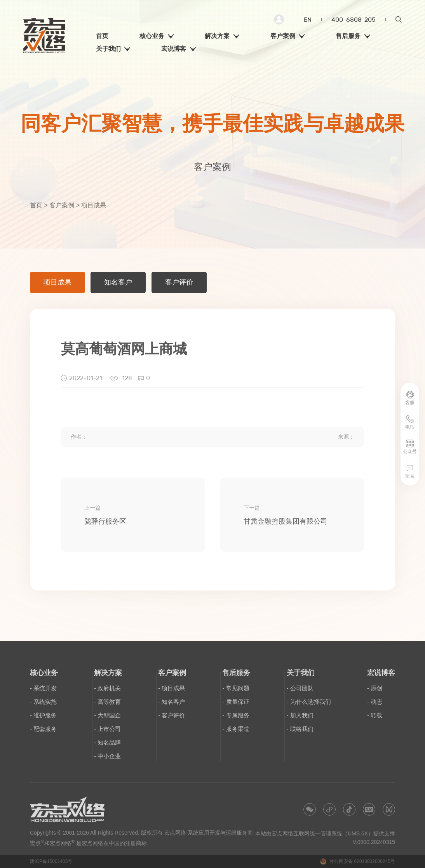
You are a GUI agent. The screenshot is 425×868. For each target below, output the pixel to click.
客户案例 (62, 205)
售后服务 (236, 673)
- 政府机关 (107, 688)
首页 (36, 205)
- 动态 (375, 702)
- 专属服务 (236, 715)
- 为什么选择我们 (309, 702)
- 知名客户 (172, 702)
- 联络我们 (300, 729)
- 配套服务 (43, 729)
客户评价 (179, 282)
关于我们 (301, 673)
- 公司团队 (300, 688)
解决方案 (108, 673)
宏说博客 (381, 673)
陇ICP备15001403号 (51, 861)
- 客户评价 (172, 715)
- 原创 (375, 688)
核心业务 (44, 673)
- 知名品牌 (107, 742)
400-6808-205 (354, 20)
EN (308, 20)
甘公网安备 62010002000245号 (358, 861)
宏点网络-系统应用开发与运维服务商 (209, 833)
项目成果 (57, 282)
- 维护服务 (43, 715)
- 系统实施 (43, 702)
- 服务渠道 (236, 729)
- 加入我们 (300, 715)
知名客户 (118, 282)
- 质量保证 (236, 702)
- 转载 (375, 715)
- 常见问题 (236, 688)
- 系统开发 (43, 688)
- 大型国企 (107, 715)
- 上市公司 (107, 729)
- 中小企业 (107, 756)
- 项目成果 (172, 688)
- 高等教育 (107, 702)
